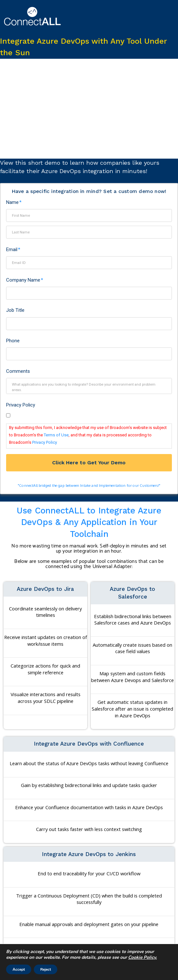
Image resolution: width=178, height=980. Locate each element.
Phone (13, 341)
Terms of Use (56, 435)
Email (13, 249)
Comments (18, 371)
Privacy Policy (21, 405)
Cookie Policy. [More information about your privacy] (142, 957)
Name (14, 202)
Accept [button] (19, 969)
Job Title (15, 310)
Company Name (25, 280)
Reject (46, 969)
